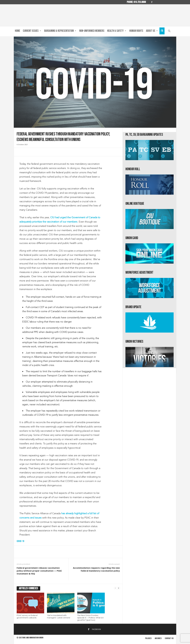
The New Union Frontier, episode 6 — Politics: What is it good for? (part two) (90, 618)
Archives (158, 638)
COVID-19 (20, 541)
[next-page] (119, 588)
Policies (148, 638)
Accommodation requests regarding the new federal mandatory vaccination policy (96, 569)
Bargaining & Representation (60, 31)
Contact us (169, 638)
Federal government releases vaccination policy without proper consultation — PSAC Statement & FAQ (39, 571)
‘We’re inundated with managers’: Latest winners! (59, 616)
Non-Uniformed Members (92, 31)
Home (17, 31)
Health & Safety (117, 31)
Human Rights (136, 31)
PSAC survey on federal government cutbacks (27, 616)
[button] (169, 32)
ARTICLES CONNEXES (28, 588)
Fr (162, 31)
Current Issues (32, 31)
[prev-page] (115, 588)
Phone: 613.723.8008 (136, 2)
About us (152, 31)
